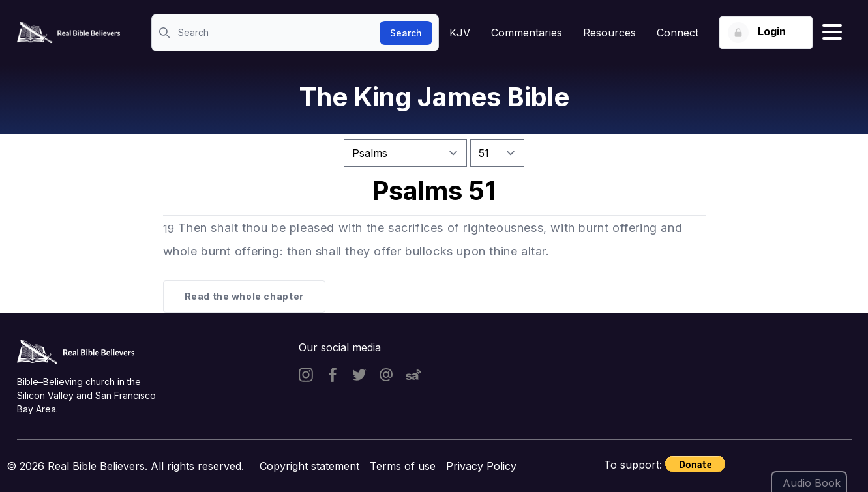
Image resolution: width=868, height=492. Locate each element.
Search (406, 33)
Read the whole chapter (244, 296)
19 (169, 229)
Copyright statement (309, 466)
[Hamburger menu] (832, 33)
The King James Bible (434, 97)
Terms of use (403, 466)
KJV (460, 33)
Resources (609, 33)
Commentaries (527, 33)
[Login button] (766, 33)
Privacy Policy (481, 466)
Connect (678, 33)
